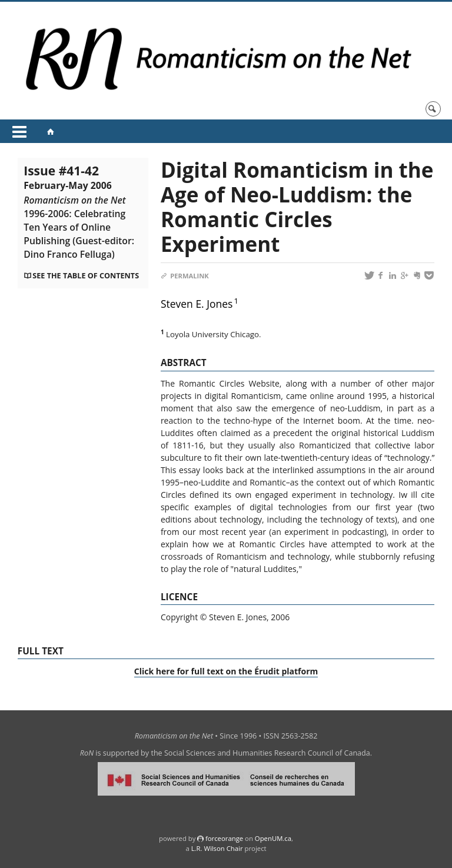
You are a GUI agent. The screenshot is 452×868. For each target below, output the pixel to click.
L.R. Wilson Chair (217, 848)
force (224, 838)
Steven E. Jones (197, 304)
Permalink (185, 276)
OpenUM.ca (273, 838)
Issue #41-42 (79, 212)
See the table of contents (86, 276)
